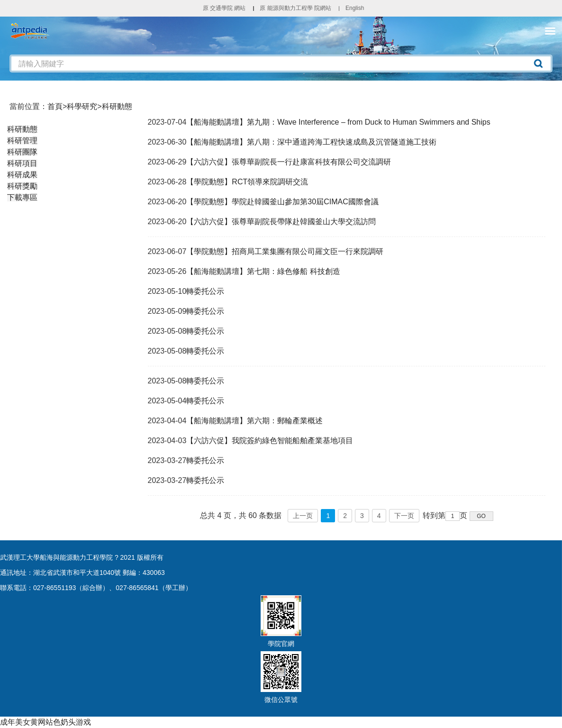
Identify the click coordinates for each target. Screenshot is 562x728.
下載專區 (22, 197)
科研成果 (22, 175)
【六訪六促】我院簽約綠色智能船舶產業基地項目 (270, 441)
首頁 (55, 106)
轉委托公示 (205, 291)
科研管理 (22, 141)
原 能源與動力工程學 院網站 (295, 8)
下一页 (404, 516)
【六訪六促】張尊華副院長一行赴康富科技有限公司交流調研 (289, 162)
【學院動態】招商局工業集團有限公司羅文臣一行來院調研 (285, 251)
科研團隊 (22, 152)
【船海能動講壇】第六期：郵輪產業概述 (254, 421)
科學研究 (82, 106)
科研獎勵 (22, 186)
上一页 (303, 516)
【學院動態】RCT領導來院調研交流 (247, 182)
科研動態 (117, 106)
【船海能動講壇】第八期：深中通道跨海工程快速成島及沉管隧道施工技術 (311, 142)
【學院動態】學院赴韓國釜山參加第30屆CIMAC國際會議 (282, 202)
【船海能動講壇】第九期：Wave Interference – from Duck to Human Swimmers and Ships (338, 122)
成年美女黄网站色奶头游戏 (45, 722)
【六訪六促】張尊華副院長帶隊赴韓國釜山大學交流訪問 (281, 222)
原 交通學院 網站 (224, 8)
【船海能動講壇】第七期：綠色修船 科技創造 (263, 271)
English (355, 8)
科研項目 (22, 163)
